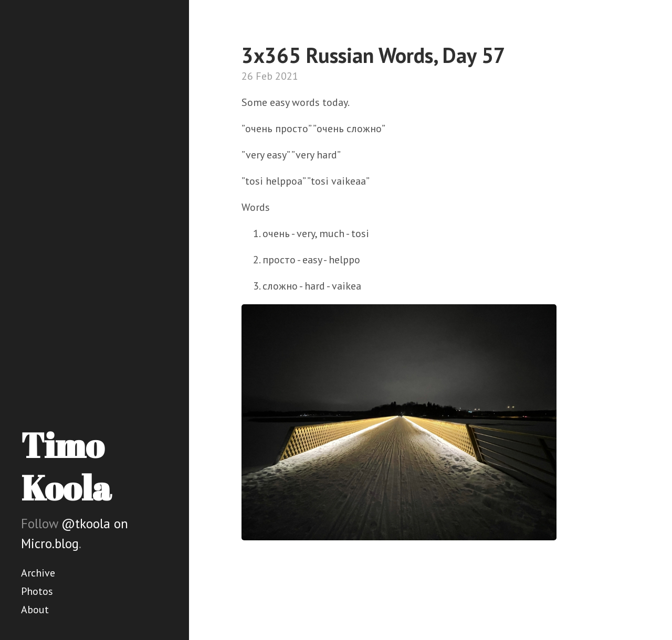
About (35, 610)
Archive (38, 573)
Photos (37, 591)
